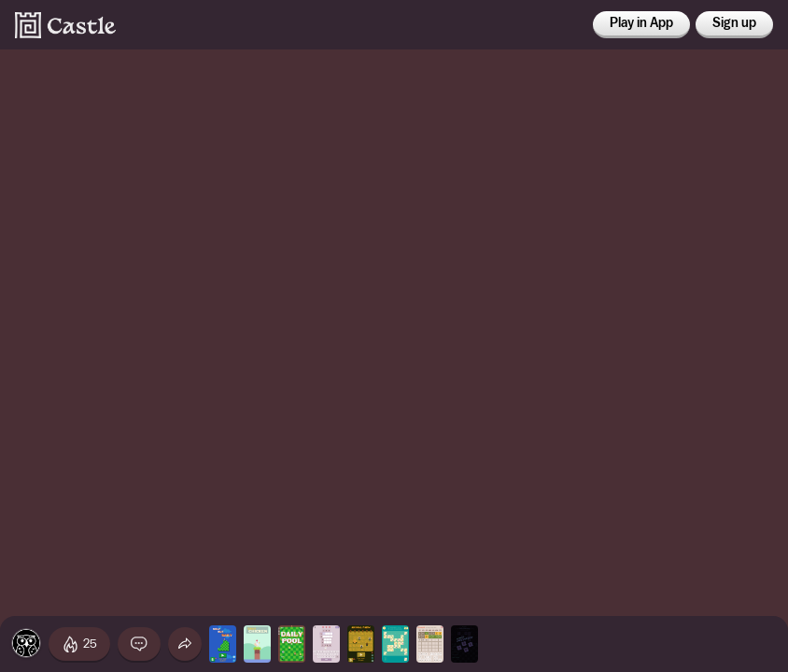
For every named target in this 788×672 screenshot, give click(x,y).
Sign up (734, 23)
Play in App (641, 23)
